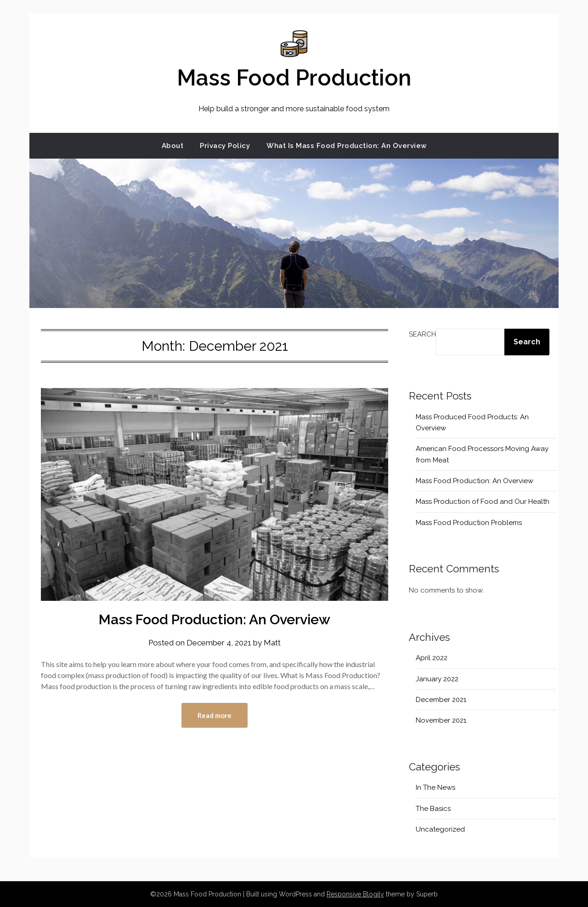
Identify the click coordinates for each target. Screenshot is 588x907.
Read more (215, 715)
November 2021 (441, 720)
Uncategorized (440, 829)
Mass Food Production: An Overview (215, 619)
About (173, 146)
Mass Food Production (294, 78)
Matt (272, 643)
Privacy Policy (225, 146)
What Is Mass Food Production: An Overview (347, 146)
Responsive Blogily (355, 894)
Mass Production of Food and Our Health (483, 502)
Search (422, 334)
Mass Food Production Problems (469, 523)
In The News (435, 787)
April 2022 (432, 658)
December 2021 (441, 700)
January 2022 (437, 679)
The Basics (433, 809)
